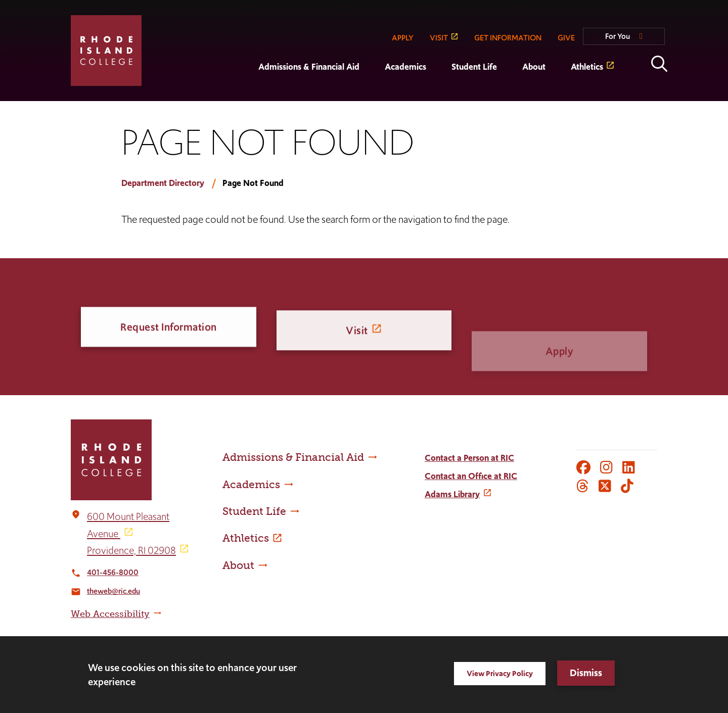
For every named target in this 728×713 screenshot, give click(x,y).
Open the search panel (659, 64)
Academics (405, 67)
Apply (560, 366)
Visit (357, 337)
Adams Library (452, 494)
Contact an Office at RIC (471, 476)
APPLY (403, 38)
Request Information (169, 328)
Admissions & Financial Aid (309, 67)
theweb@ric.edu (113, 591)
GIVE (566, 38)
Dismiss (586, 673)
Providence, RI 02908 (131, 550)
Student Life (474, 67)
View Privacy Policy (500, 673)
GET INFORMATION (508, 38)
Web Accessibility (110, 614)
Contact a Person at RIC (469, 458)
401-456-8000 (113, 572)
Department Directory (163, 183)
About (534, 67)
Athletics (587, 67)
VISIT (439, 38)
